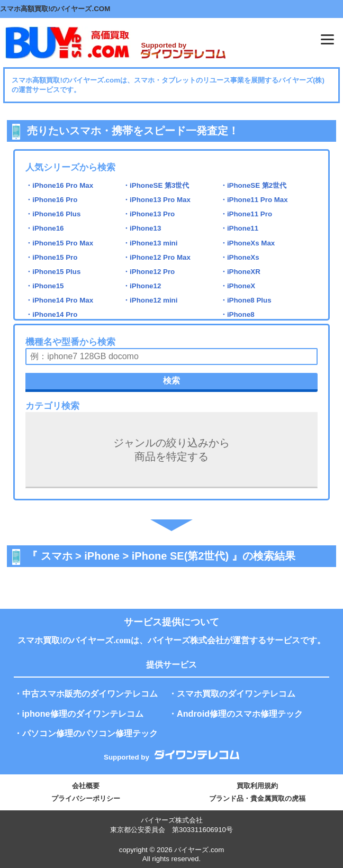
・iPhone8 (237, 314)
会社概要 (86, 786)
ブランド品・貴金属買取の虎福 (257, 798)
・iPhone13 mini (150, 243)
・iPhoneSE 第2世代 (253, 185)
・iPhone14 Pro (51, 314)
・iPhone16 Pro (51, 200)
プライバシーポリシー (86, 798)
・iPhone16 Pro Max (59, 185)
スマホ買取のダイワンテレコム (236, 693)
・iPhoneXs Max (247, 243)
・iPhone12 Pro (149, 272)
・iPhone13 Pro (149, 214)
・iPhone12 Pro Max (157, 257)
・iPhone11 (239, 228)
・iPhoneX (238, 286)
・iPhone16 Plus (53, 214)
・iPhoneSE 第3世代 (156, 185)
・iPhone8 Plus (246, 300)
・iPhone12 (142, 286)
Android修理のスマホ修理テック (240, 714)
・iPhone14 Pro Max (59, 300)
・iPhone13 (142, 228)
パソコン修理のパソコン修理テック (90, 733)
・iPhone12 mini (150, 300)
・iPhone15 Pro (51, 257)
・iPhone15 (44, 286)
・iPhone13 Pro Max (157, 200)
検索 (171, 381)
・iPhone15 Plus (53, 272)
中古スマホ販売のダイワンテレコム (90, 693)
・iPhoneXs (240, 257)
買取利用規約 (257, 786)
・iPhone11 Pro (246, 214)
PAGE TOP (321, 833)
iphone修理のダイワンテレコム (83, 714)
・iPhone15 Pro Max (59, 243)
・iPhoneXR (240, 272)
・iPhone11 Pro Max (254, 200)
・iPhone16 (44, 228)
